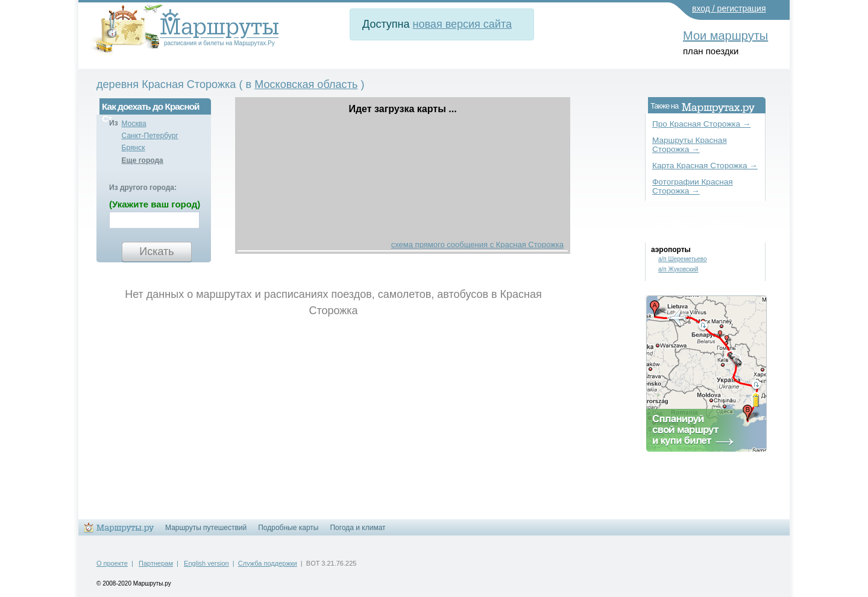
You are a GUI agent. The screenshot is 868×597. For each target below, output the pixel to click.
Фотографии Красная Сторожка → (693, 186)
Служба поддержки (268, 563)
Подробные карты (288, 528)
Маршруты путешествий (206, 528)
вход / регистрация (729, 8)
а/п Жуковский (678, 269)
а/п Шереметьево (683, 259)
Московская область (306, 84)
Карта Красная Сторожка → (705, 166)
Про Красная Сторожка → (701, 124)
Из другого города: (143, 188)
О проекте (112, 563)
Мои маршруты (725, 36)
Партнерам (156, 563)
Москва (134, 124)
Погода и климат (357, 528)
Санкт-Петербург (150, 136)
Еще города (143, 160)
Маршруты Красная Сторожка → (690, 145)
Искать (156, 251)
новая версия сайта (462, 24)
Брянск (134, 148)
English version (206, 563)
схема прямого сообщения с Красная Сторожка (477, 245)
